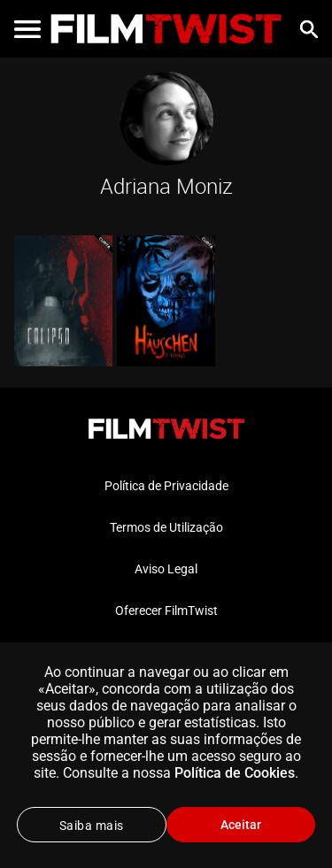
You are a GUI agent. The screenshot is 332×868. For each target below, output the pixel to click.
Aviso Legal (166, 569)
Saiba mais (92, 826)
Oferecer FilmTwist (166, 611)
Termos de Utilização (166, 527)
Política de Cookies (235, 773)
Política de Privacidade (166, 486)
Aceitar (241, 825)
